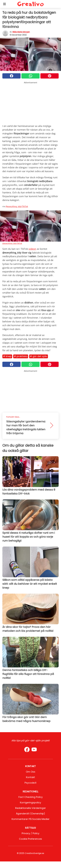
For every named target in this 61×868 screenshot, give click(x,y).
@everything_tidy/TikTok (17, 206)
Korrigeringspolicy (30, 803)
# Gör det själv (39, 356)
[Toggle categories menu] (4, 4)
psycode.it (30, 783)
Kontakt (30, 777)
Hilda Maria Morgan (21, 32)
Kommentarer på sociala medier (31, 819)
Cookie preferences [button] (30, 839)
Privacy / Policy (30, 833)
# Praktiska (21, 356)
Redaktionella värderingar (30, 808)
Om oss (31, 772)
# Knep (7, 356)
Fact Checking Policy (31, 797)
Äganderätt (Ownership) (30, 814)
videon (32, 249)
